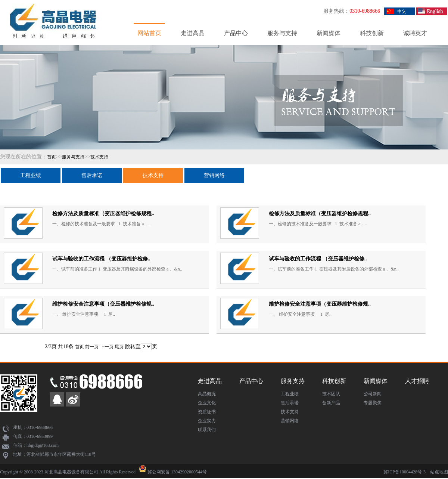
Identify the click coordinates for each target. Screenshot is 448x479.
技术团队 (331, 394)
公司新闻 (373, 394)
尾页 (119, 347)
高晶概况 (207, 394)
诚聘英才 (415, 33)
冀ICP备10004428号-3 (405, 472)
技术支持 (99, 157)
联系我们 (207, 430)
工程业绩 (31, 175)
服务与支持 (282, 33)
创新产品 (331, 403)
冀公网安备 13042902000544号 (177, 472)
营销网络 (214, 175)
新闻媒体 (329, 33)
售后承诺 (92, 175)
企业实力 (207, 421)
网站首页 (149, 33)
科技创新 (372, 33)
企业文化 (207, 403)
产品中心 (236, 33)
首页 (52, 157)
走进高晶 (193, 33)
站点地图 (439, 472)
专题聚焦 (373, 403)
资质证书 (207, 412)
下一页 (107, 347)
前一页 (92, 347)
